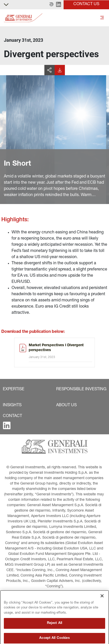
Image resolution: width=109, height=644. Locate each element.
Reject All (54, 636)
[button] (51, 5)
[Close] (102, 608)
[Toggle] (102, 18)
